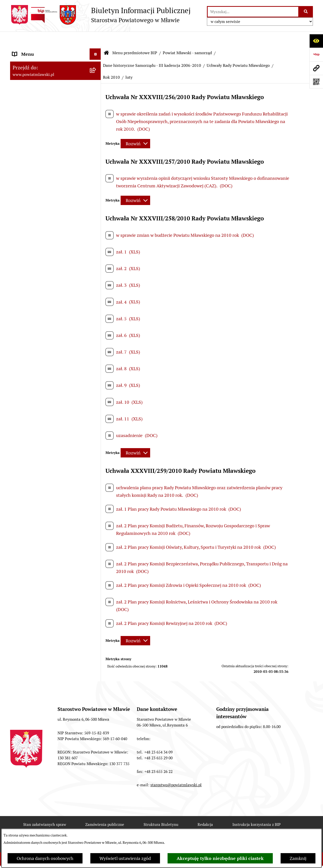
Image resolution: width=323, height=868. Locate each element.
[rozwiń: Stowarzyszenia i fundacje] (96, 766)
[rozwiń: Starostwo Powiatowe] (96, 700)
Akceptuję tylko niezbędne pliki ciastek (220, 858)
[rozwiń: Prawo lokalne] (96, 79)
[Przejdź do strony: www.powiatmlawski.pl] (316, 68)
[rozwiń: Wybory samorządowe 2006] (96, 578)
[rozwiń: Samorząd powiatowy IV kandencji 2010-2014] (96, 209)
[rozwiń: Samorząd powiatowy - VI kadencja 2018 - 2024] (96, 166)
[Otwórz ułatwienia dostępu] (316, 41)
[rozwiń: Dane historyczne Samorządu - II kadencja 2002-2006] (96, 608)
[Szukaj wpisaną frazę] (306, 12)
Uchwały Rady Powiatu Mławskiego (238, 50)
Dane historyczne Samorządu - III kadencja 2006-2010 (152, 50)
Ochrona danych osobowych (45, 858)
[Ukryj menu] (95, 39)
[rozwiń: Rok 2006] (96, 352)
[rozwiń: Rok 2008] (96, 382)
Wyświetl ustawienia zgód (125, 858)
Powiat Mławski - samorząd (187, 38)
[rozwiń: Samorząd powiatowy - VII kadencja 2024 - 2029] (96, 145)
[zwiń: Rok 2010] (96, 411)
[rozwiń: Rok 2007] (96, 367)
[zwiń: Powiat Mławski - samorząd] (96, 130)
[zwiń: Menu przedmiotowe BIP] (96, 50)
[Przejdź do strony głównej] (100, 15)
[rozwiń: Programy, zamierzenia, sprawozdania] (96, 94)
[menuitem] (56, 65)
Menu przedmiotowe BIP (135, 38)
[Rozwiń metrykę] (135, 128)
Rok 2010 (111, 62)
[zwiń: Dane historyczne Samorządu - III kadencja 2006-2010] (96, 230)
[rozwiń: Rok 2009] (96, 396)
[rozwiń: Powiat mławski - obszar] (96, 115)
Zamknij (298, 858)
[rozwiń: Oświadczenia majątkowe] (96, 780)
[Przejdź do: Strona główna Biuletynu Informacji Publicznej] (106, 38)
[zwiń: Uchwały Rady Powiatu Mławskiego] (96, 331)
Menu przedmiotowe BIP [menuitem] (37, 50)
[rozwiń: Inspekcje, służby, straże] (96, 751)
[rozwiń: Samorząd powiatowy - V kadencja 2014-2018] (96, 188)
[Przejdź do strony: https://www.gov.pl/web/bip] (316, 54)
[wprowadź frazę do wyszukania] (253, 12)
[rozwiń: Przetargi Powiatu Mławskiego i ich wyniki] (96, 824)
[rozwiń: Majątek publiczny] (96, 809)
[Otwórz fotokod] (316, 82)
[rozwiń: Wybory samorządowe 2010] (96, 593)
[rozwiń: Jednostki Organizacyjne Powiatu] (96, 736)
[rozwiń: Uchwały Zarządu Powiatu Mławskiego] (96, 557)
